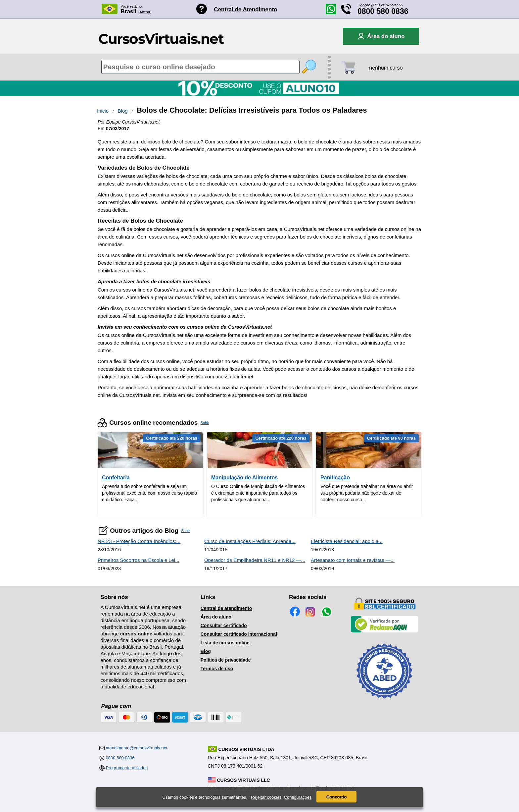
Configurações (298, 797)
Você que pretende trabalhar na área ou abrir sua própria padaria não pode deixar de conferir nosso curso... (367, 493)
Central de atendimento (226, 608)
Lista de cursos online (225, 643)
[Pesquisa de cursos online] (200, 67)
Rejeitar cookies (266, 797)
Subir (205, 423)
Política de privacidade (226, 660)
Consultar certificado (224, 625)
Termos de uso (217, 669)
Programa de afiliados (127, 768)
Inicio (103, 111)
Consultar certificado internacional (239, 634)
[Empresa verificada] (385, 631)
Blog (123, 111)
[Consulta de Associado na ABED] (385, 701)
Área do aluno (216, 617)
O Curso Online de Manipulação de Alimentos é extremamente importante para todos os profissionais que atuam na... (258, 493)
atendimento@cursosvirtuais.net (137, 748)
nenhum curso (386, 68)
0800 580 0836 (383, 11)
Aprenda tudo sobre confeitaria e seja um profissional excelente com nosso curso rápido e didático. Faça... (149, 493)
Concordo (336, 797)
